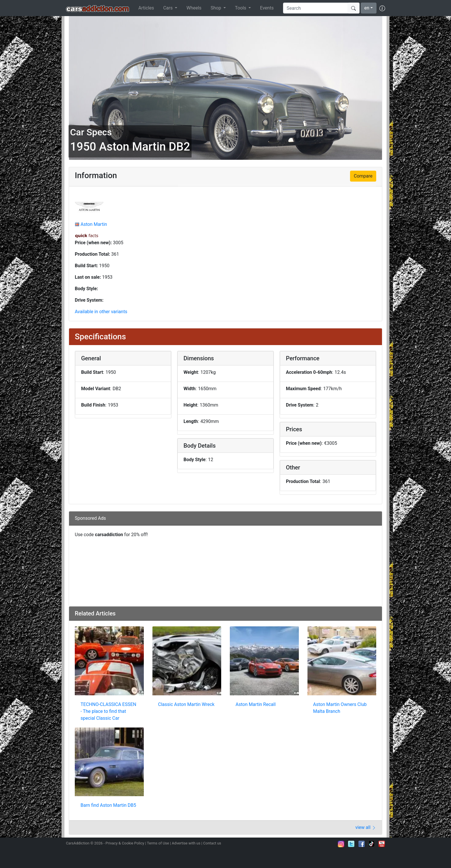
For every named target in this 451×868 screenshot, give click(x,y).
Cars (168, 8)
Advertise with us (186, 843)
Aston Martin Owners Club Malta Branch (340, 708)
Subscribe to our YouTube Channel (382, 844)
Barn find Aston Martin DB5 (108, 805)
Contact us (212, 843)
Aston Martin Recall (256, 704)
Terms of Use (158, 843)
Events (267, 8)
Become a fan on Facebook (362, 844)
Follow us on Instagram (341, 844)
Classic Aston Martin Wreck (186, 704)
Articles (146, 8)
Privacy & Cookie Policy (125, 843)
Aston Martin (94, 224)
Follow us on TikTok (372, 844)
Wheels (194, 8)
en (367, 8)
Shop (216, 8)
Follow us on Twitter (351, 844)
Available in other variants (101, 312)
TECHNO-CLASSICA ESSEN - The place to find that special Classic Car (108, 711)
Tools (241, 8)
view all (366, 827)
